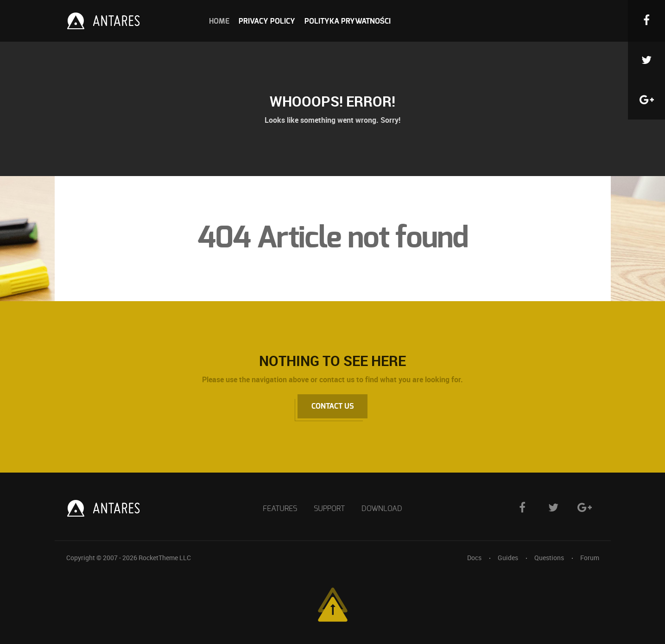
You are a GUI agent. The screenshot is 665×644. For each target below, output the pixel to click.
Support (329, 509)
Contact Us (332, 406)
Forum (590, 558)
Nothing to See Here (332, 361)
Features (280, 509)
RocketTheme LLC (165, 558)
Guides (508, 558)
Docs (474, 558)
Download (382, 509)
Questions (549, 558)
